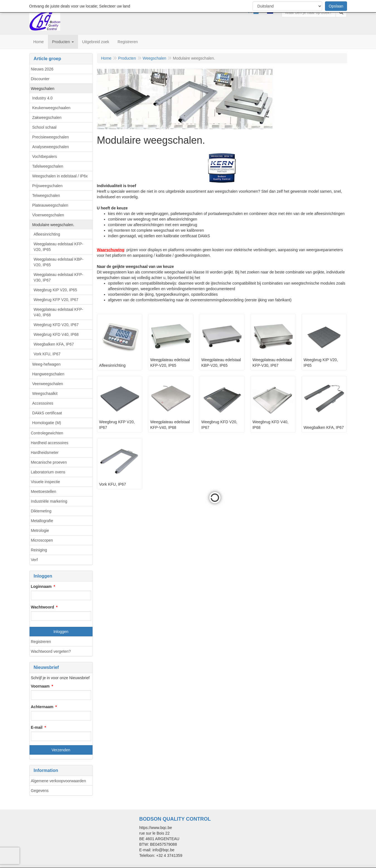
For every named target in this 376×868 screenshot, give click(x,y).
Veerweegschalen (48, 384)
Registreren (41, 642)
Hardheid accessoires (50, 443)
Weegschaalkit (45, 393)
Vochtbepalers (45, 157)
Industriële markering (49, 501)
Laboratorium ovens (48, 472)
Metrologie (40, 530)
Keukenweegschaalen (51, 108)
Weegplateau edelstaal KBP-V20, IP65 (59, 262)
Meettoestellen (44, 492)
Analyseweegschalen (51, 147)
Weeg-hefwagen (47, 364)
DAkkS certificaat (47, 413)
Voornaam (40, 686)
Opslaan (336, 6)
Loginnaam (41, 586)
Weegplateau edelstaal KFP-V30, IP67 (59, 277)
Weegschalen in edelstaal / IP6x (60, 176)
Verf (34, 560)
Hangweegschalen (48, 374)
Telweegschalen (46, 195)
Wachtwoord (43, 607)
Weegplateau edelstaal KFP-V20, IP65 (59, 247)
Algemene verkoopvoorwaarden (59, 781)
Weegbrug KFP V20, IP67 (56, 300)
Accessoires (43, 403)
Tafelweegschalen (48, 166)
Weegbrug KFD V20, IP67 (56, 325)
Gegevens (40, 791)
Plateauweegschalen (50, 205)
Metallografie (42, 521)
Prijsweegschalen (48, 186)
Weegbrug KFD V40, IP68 (56, 334)
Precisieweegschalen (51, 137)
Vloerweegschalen (48, 215)
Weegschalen (43, 89)
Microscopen (42, 540)
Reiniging (39, 550)
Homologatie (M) (47, 423)
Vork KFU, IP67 (47, 354)
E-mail (37, 727)
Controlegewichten (47, 433)
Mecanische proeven (49, 462)
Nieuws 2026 (42, 69)
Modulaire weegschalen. (53, 225)
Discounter (40, 79)
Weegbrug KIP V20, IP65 (55, 290)
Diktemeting (41, 511)
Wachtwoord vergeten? (51, 651)
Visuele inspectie (46, 482)
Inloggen (61, 632)
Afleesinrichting (47, 234)
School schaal (44, 127)
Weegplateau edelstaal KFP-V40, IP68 (59, 312)
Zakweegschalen (47, 118)
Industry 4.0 (43, 98)
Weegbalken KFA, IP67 (54, 344)
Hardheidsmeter (45, 453)
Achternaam (42, 707)
